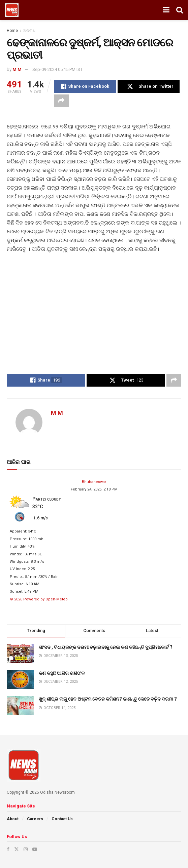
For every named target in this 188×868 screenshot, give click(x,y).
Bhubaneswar (94, 482)
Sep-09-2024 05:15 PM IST (57, 69)
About (13, 819)
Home (12, 31)
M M (17, 69)
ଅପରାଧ (29, 31)
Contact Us (62, 819)
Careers (35, 819)
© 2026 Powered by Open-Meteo (39, 599)
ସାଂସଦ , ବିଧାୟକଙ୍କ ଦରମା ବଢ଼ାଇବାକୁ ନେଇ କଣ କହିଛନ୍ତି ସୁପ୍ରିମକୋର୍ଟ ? (106, 647)
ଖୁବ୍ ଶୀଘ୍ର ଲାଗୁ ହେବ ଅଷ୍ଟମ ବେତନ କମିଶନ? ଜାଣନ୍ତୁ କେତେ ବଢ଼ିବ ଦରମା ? (108, 699)
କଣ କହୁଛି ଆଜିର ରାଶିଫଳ (62, 673)
